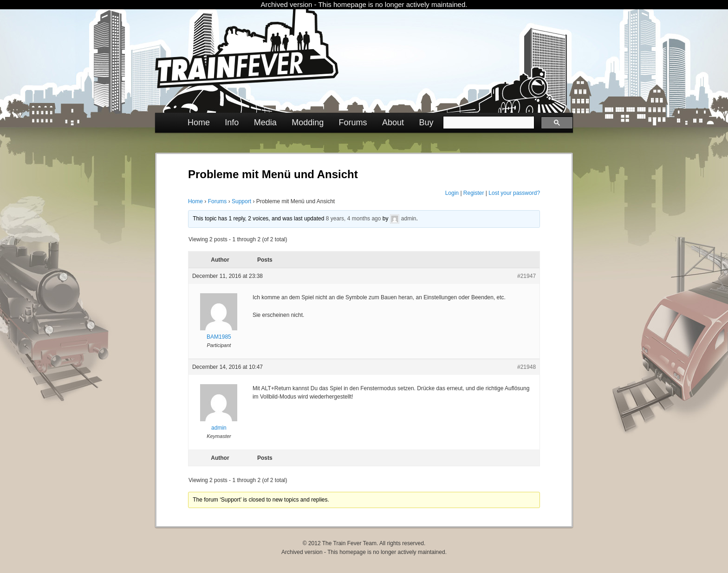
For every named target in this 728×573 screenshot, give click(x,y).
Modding (308, 122)
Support (241, 201)
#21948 (526, 367)
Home (199, 122)
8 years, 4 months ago (354, 219)
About (393, 122)
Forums (353, 122)
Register (474, 193)
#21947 (526, 276)
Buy (426, 122)
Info (232, 122)
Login (452, 193)
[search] (488, 122)
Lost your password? (514, 193)
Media (265, 122)
